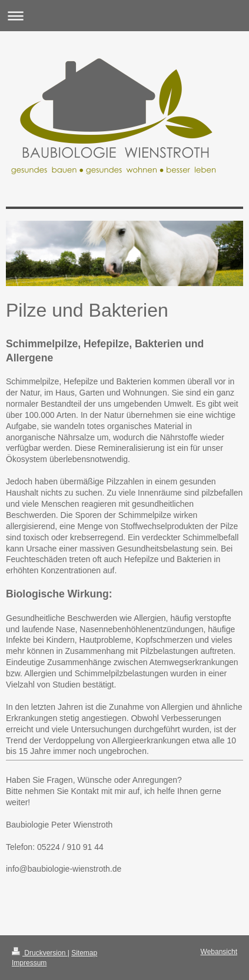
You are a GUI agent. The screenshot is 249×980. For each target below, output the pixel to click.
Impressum (29, 963)
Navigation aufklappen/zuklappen (124, 16)
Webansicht (219, 952)
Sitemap (84, 953)
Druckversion (40, 953)
